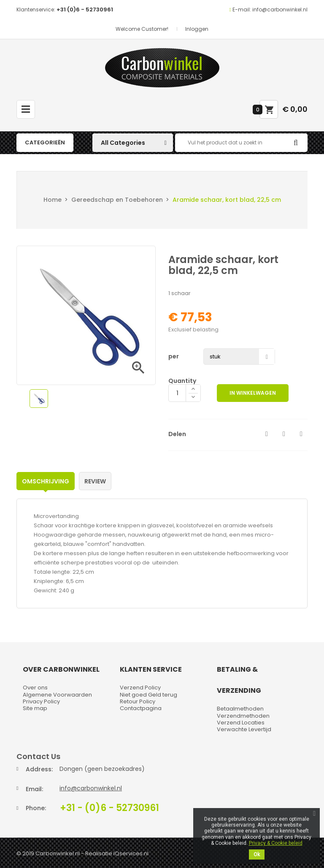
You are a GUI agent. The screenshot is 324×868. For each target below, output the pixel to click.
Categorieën (45, 142)
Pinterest (301, 434)
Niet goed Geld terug (148, 695)
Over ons (35, 688)
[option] (39, 399)
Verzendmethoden (243, 716)
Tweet (284, 434)
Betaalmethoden (240, 709)
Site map (35, 708)
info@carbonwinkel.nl (91, 788)
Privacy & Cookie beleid (276, 843)
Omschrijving (46, 481)
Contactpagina (141, 708)
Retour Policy (138, 701)
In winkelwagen (253, 393)
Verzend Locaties (241, 723)
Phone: (36, 808)
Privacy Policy (41, 701)
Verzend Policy (140, 688)
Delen (267, 434)
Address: (39, 769)
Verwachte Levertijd (244, 729)
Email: (34, 789)
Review (95, 481)
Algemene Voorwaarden (57, 695)
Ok (257, 854)
